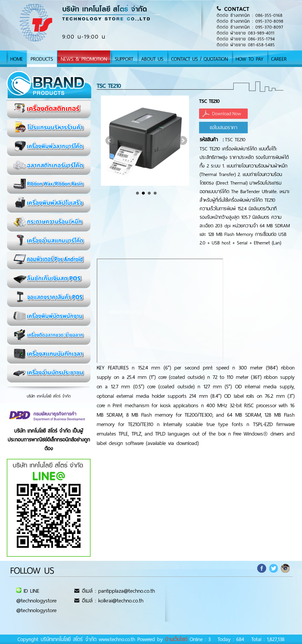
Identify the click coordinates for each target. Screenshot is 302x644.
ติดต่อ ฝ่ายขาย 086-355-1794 (246, 39)
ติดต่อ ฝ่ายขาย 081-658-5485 (246, 45)
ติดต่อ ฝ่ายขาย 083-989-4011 (246, 33)
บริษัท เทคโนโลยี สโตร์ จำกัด (49, 396)
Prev (110, 141)
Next (183, 141)
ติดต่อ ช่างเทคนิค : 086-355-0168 (250, 15)
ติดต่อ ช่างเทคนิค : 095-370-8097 (250, 27)
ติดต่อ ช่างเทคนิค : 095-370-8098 (250, 21)
